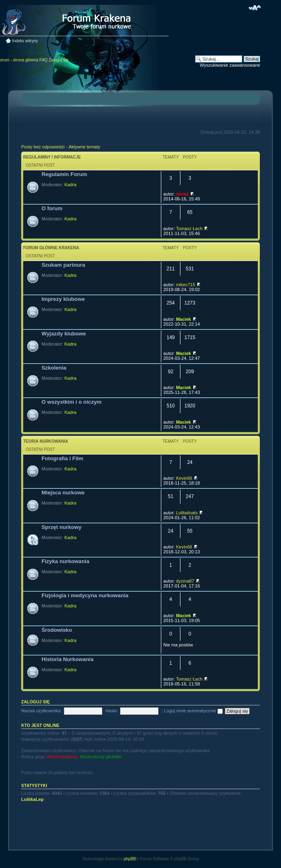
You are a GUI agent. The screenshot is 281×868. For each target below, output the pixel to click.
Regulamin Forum (64, 174)
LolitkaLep (32, 799)
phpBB (130, 859)
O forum (52, 208)
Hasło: (112, 711)
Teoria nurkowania (46, 441)
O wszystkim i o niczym (71, 402)
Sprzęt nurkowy (61, 527)
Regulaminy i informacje (52, 157)
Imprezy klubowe (63, 299)
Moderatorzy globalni (101, 757)
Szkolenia (54, 368)
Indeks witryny (25, 41)
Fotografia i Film (63, 458)
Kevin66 (184, 478)
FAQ (44, 60)
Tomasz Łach (189, 228)
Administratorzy (62, 757)
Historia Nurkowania (68, 659)
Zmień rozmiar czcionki (255, 8)
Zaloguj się (59, 60)
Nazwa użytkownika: (42, 711)
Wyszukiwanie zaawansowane (230, 65)
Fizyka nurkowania (65, 561)
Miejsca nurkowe (63, 493)
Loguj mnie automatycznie (193, 711)
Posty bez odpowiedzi (43, 147)
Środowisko (57, 630)
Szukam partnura (63, 265)
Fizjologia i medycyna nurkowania (85, 595)
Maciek (183, 319)
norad (182, 194)
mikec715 (186, 285)
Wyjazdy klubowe (64, 334)
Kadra (70, 185)
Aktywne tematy (84, 147)
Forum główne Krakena (51, 248)
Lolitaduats (187, 513)
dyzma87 (185, 581)
